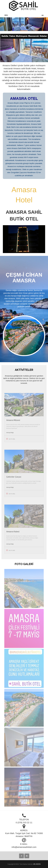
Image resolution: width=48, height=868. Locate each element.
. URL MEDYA (37, 864)
